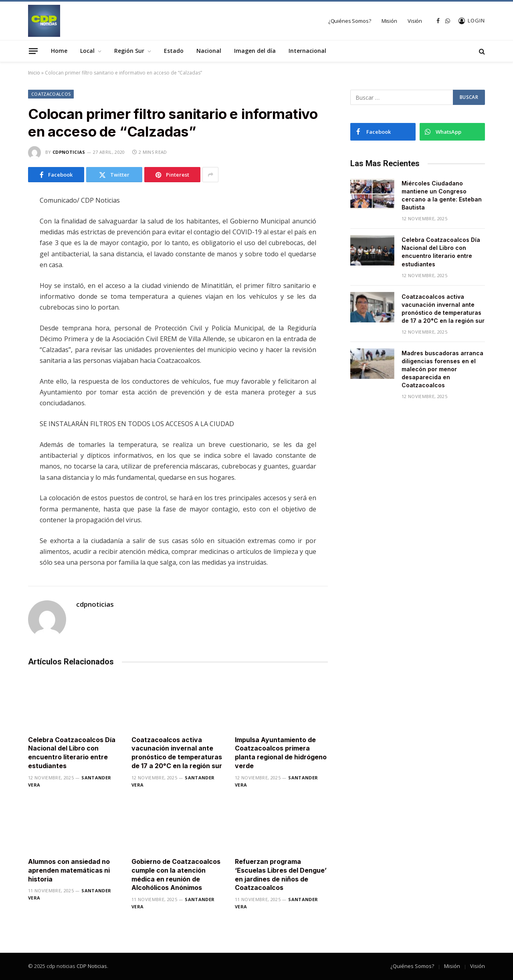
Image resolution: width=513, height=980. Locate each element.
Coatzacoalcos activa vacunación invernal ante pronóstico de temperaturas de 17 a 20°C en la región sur (177, 753)
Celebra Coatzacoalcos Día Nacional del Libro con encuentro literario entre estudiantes (72, 753)
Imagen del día (255, 51)
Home (59, 51)
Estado (174, 51)
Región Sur (129, 51)
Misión (389, 21)
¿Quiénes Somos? (350, 21)
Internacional (307, 51)
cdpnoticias (69, 152)
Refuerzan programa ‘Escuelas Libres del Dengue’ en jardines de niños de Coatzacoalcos (281, 874)
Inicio (34, 73)
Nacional (209, 51)
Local (87, 51)
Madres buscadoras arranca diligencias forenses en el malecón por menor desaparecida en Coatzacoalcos (442, 369)
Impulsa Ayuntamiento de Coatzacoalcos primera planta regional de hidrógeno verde (281, 753)
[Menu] (33, 51)
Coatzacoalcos (51, 94)
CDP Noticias (92, 966)
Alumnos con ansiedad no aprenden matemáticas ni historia (69, 870)
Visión (415, 21)
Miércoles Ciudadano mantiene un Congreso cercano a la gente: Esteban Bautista (442, 195)
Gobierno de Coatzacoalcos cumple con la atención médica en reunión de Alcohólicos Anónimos (176, 874)
